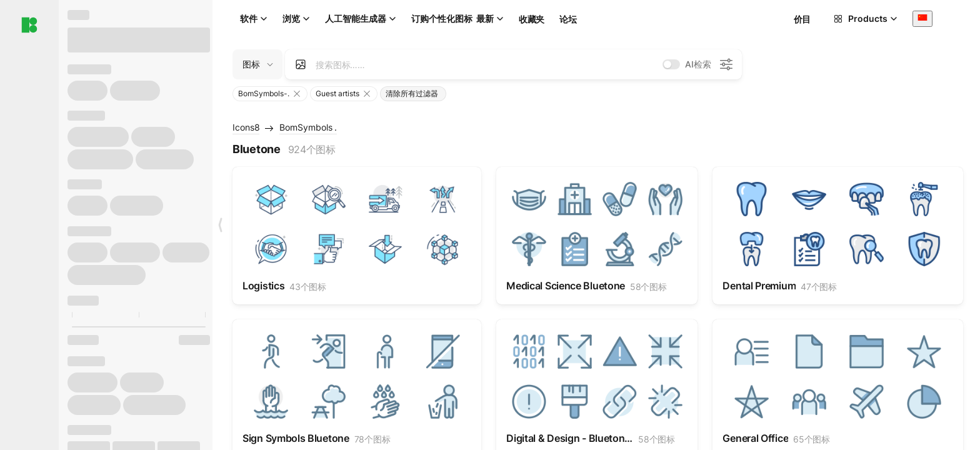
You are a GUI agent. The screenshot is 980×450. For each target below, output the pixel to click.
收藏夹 (532, 19)
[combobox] (922, 18)
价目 (802, 19)
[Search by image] (301, 64)
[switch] (671, 64)
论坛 (568, 19)
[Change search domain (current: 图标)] (257, 64)
